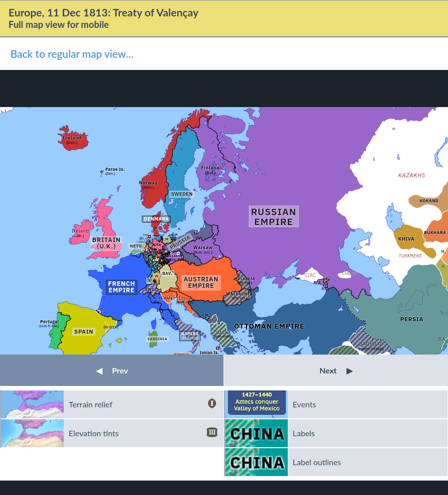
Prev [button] (112, 370)
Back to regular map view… (72, 54)
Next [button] (336, 370)
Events (304, 404)
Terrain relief (143, 404)
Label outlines (317, 462)
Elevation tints (143, 433)
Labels (304, 433)
